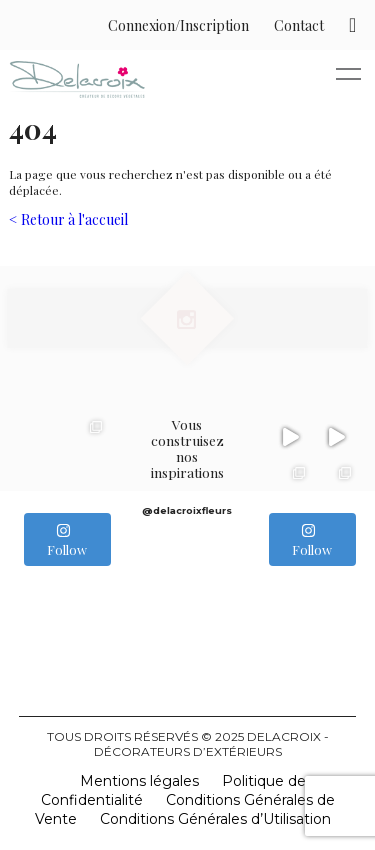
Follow (67, 540)
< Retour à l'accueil (68, 219)
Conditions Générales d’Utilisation (215, 819)
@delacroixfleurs (187, 510)
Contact (299, 25)
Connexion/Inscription (178, 25)
